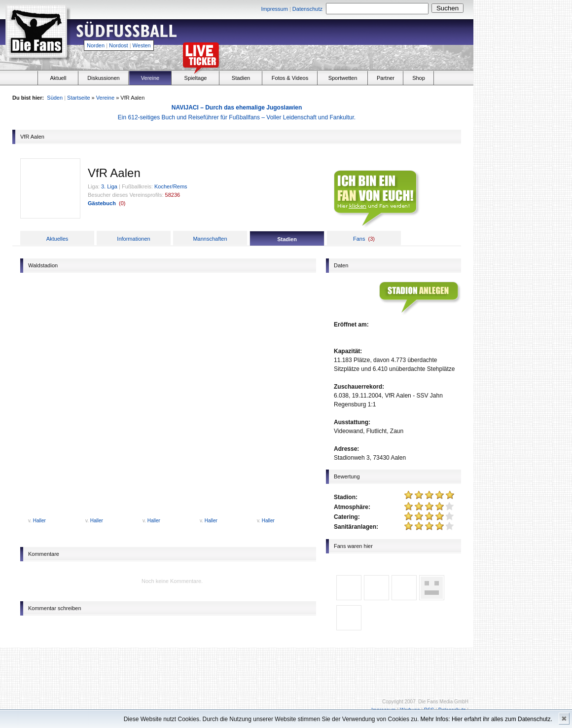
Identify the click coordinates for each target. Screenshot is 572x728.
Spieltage (196, 78)
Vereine (150, 78)
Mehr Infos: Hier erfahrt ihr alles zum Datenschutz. (486, 719)
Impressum (274, 9)
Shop (419, 78)
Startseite (78, 98)
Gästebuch (102, 203)
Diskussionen (103, 78)
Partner (386, 78)
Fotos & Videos (290, 78)
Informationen (133, 239)
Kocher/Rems (171, 186)
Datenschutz (307, 9)
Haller (39, 521)
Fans (359, 239)
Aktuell (58, 78)
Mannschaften (210, 239)
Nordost (119, 45)
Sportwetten (343, 78)
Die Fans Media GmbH (443, 702)
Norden (96, 45)
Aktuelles (57, 239)
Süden (55, 98)
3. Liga (109, 186)
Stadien (241, 78)
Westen (142, 45)
